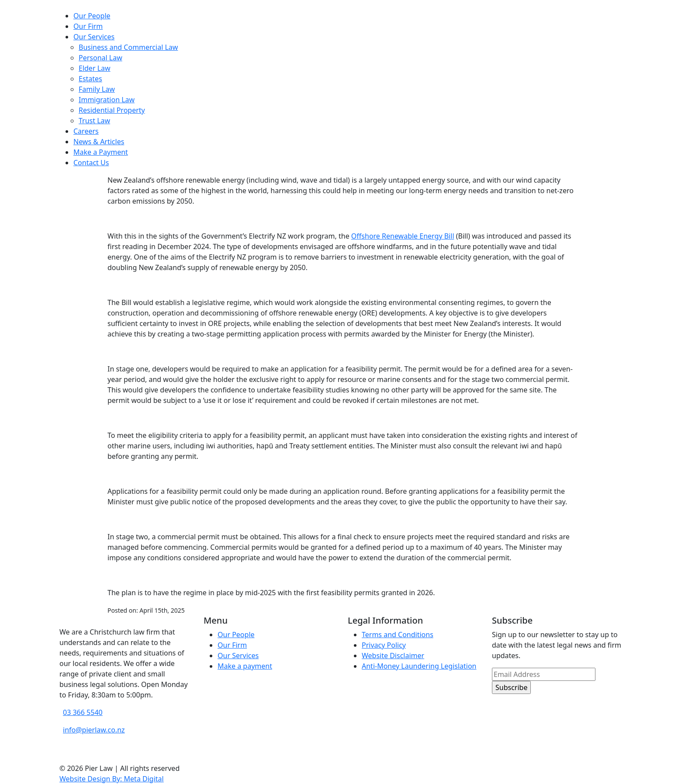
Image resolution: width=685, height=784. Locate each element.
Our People (92, 16)
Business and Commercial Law (128, 47)
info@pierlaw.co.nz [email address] (94, 730)
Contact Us (91, 163)
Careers (86, 131)
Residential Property (112, 110)
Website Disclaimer (393, 656)
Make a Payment (101, 152)
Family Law (97, 89)
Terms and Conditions (398, 635)
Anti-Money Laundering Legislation (419, 666)
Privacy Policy (384, 645)
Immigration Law (107, 100)
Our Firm (88, 26)
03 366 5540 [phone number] (83, 712)
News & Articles (99, 142)
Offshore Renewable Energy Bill (403, 236)
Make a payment (245, 666)
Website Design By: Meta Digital (112, 779)
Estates (90, 79)
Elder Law (95, 68)
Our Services (94, 37)
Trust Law (94, 121)
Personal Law (100, 58)
